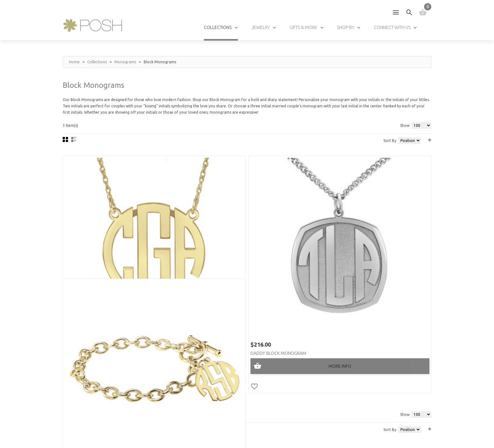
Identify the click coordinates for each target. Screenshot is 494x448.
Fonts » (228, 388)
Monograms (125, 62)
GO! (417, 357)
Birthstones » (234, 371)
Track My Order (300, 406)
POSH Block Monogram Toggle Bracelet (370, 251)
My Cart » (293, 362)
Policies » (292, 397)
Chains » (228, 380)
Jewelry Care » (235, 353)
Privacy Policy (143, 433)
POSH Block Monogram (99, 251)
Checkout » (294, 371)
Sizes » (226, 362)
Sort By (390, 141)
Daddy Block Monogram (226, 251)
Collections (97, 62)
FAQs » (226, 397)
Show (405, 125)
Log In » (291, 380)
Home (74, 62)
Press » (164, 371)
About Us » (168, 353)
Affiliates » (168, 397)
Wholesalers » (172, 388)
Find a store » (171, 380)
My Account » (297, 353)
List (74, 139)
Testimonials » (172, 362)
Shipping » (293, 388)
